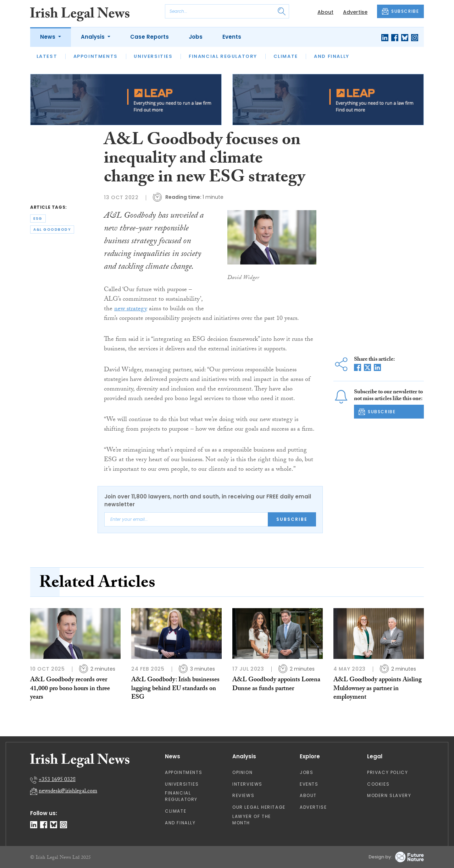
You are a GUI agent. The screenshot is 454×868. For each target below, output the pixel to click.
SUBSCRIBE (400, 11)
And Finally (332, 56)
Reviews (243, 795)
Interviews (247, 784)
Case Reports (150, 37)
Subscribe (292, 519)
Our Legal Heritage (259, 807)
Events (232, 37)
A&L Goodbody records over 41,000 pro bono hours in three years (70, 689)
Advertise (355, 12)
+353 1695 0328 (57, 780)
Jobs (196, 37)
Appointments (96, 56)
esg (38, 219)
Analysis (93, 37)
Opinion (242, 772)
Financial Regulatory (223, 56)
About (325, 12)
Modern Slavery (389, 795)
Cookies (378, 784)
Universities (153, 56)
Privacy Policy (387, 772)
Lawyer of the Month (252, 820)
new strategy (131, 309)
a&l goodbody (52, 230)
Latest (47, 56)
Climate (286, 56)
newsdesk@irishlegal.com (68, 791)
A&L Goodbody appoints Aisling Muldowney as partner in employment (378, 689)
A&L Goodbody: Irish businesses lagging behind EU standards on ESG (175, 689)
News (48, 37)
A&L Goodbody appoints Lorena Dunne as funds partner (276, 685)
